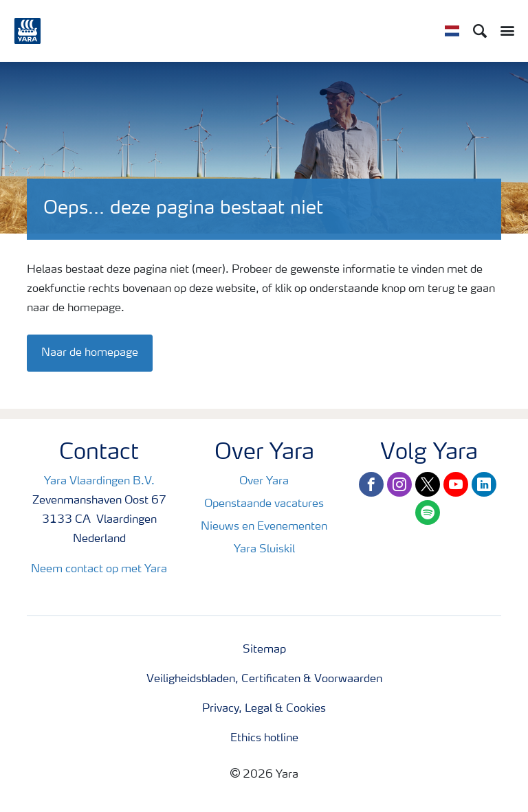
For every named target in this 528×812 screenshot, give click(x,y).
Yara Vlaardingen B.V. (99, 482)
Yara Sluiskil (264, 550)
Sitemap (264, 650)
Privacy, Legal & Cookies (264, 709)
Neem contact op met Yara (99, 569)
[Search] (480, 31)
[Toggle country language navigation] (452, 31)
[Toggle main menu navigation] (504, 31)
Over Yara (264, 482)
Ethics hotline (264, 738)
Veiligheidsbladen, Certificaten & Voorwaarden (264, 679)
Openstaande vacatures (264, 504)
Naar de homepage (90, 353)
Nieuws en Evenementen (264, 527)
